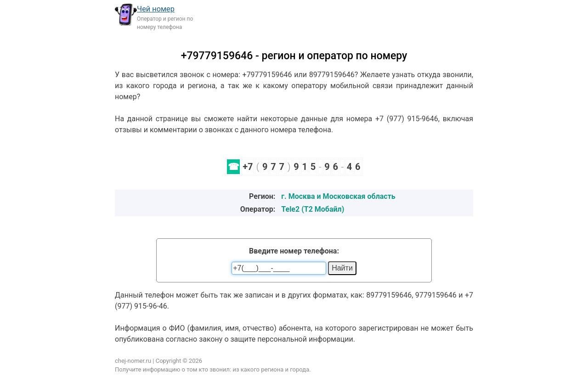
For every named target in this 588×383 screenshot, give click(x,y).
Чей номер (156, 9)
